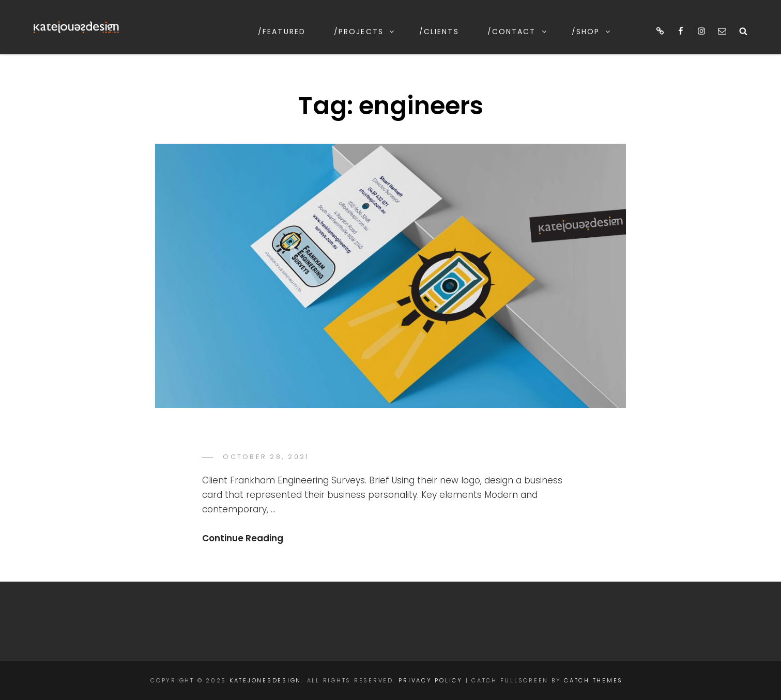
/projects (365, 32)
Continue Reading (243, 538)
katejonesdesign (265, 680)
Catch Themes (593, 680)
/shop (592, 32)
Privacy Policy (431, 680)
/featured (282, 32)
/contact (518, 32)
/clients (439, 32)
